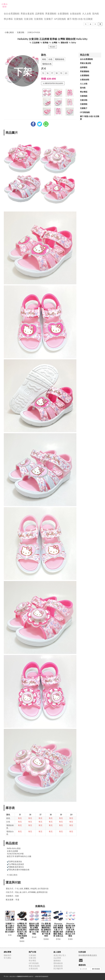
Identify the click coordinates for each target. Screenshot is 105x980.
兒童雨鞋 (38, 19)
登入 (64, 955)
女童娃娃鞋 (75, 13)
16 (48, 73)
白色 (50, 59)
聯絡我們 (7, 955)
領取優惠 (96, 969)
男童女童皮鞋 (27, 13)
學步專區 (8, 19)
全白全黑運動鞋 (12, 13)
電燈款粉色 (60, 59)
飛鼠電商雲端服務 (41, 976)
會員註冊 (57, 955)
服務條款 (57, 961)
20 (66, 73)
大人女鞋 (87, 13)
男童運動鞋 (51, 13)
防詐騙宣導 (58, 969)
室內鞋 (96, 13)
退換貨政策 (58, 966)
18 (57, 73)
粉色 (44, 59)
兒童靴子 (49, 19)
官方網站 (7, 958)
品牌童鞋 (40, 13)
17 (52, 73)
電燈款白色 (47, 64)
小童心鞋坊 (9, 32)
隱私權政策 (58, 963)
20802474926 (34, 32)
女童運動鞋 (63, 13)
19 (61, 73)
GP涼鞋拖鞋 (60, 19)
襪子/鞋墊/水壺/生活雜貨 (80, 19)
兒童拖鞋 (18, 19)
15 (43, 73)
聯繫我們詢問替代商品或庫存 (53, 83)
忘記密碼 (57, 958)
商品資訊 (52, 47)
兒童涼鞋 (28, 19)
